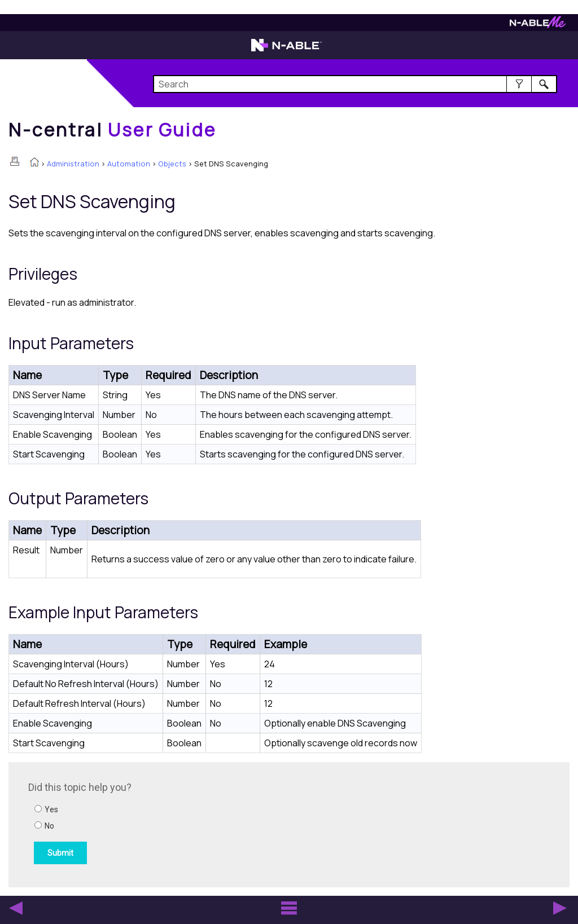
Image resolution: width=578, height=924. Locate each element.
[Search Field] (355, 84)
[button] (519, 84)
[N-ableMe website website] (538, 25)
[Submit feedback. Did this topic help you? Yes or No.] (181, 823)
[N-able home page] (286, 50)
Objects (172, 164)
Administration (73, 164)
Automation (129, 164)
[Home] (112, 130)
